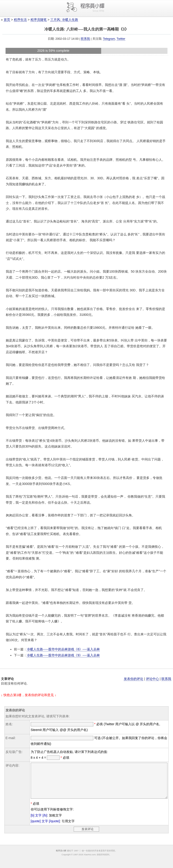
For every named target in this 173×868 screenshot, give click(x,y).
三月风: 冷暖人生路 (64, 20)
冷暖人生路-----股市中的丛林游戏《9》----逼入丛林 (63, 655)
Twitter (121, 39)
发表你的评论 (134, 679)
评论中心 (152, 679)
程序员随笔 (39, 20)
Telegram (109, 39)
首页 (7, 20)
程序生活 (20, 20)
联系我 (85, 39)
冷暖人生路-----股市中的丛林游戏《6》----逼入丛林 (63, 649)
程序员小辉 (61, 858)
